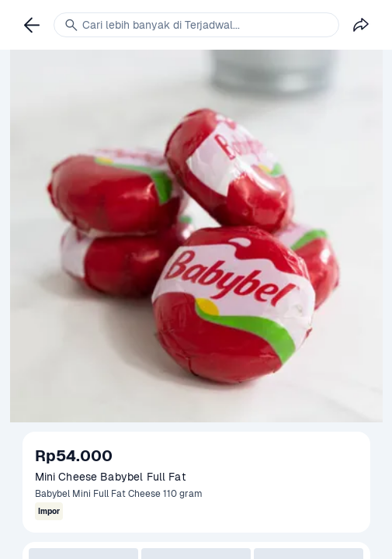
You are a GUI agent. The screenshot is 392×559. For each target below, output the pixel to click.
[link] (32, 25)
